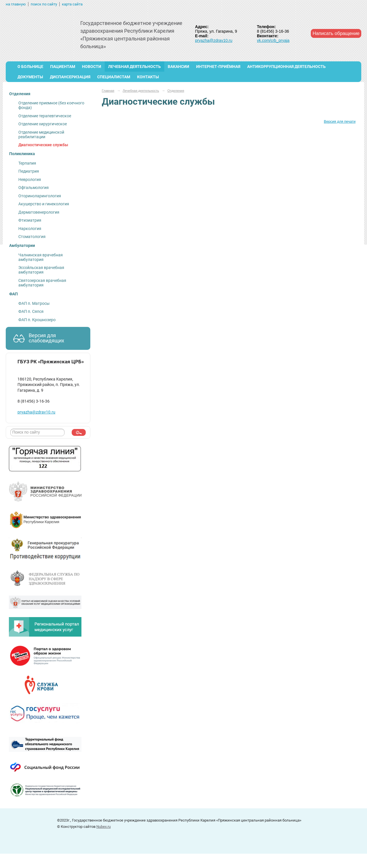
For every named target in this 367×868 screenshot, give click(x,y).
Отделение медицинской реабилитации (41, 134)
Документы (30, 77)
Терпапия (27, 163)
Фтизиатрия (30, 220)
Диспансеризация (70, 77)
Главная (108, 91)
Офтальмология (34, 188)
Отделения (20, 94)
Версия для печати (340, 122)
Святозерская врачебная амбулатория (42, 283)
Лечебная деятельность (134, 67)
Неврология (30, 180)
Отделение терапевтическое (45, 116)
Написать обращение (336, 33)
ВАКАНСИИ (178, 67)
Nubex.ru (104, 827)
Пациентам (63, 67)
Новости (92, 67)
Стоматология (32, 237)
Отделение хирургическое (43, 124)
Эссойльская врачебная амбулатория (41, 270)
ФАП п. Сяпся (31, 311)
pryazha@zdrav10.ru (214, 40)
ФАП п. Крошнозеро (37, 320)
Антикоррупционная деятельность (286, 67)
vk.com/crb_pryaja (273, 40)
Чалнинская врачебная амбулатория (41, 257)
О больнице (30, 67)
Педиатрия (29, 171)
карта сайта (72, 4)
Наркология (30, 229)
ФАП (13, 294)
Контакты (148, 77)
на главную (16, 4)
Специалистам (114, 77)
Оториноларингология (40, 196)
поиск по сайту (44, 4)
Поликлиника (22, 154)
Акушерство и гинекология (44, 204)
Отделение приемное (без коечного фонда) (51, 105)
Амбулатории (22, 245)
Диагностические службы (43, 145)
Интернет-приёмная (218, 67)
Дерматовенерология (39, 212)
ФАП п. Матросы (34, 303)
